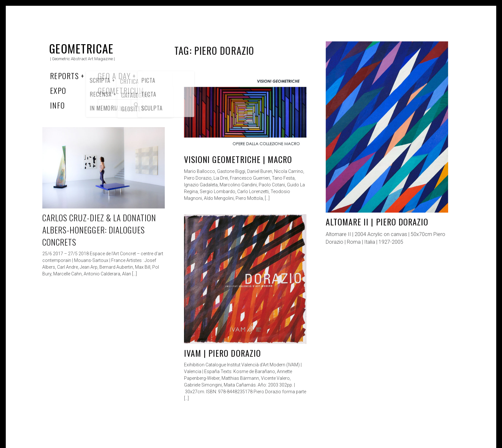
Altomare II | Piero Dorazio (377, 222)
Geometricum (121, 90)
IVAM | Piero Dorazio (222, 353)
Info (58, 105)
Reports (64, 76)
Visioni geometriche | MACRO (238, 159)
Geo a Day (114, 76)
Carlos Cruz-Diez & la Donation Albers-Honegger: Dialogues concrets (99, 230)
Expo (58, 90)
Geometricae (81, 48)
